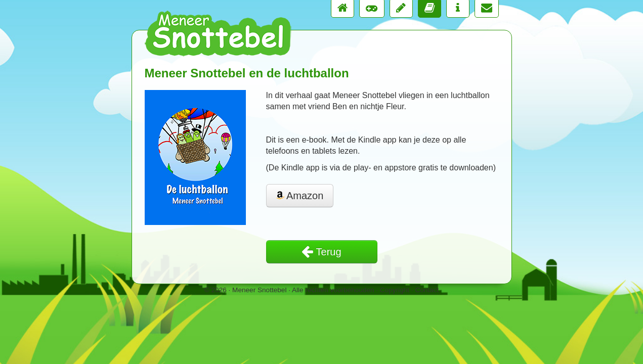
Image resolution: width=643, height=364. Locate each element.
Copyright (395, 290)
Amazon (300, 196)
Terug (321, 252)
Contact (427, 290)
